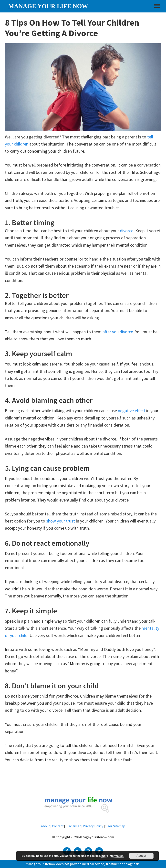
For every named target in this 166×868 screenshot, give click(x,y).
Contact (58, 826)
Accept (141, 856)
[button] (156, 8)
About (45, 826)
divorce (127, 231)
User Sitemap (115, 826)
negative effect (132, 411)
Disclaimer (73, 826)
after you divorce (118, 332)
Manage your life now (48, 6)
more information (112, 856)
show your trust (61, 521)
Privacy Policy (93, 826)
